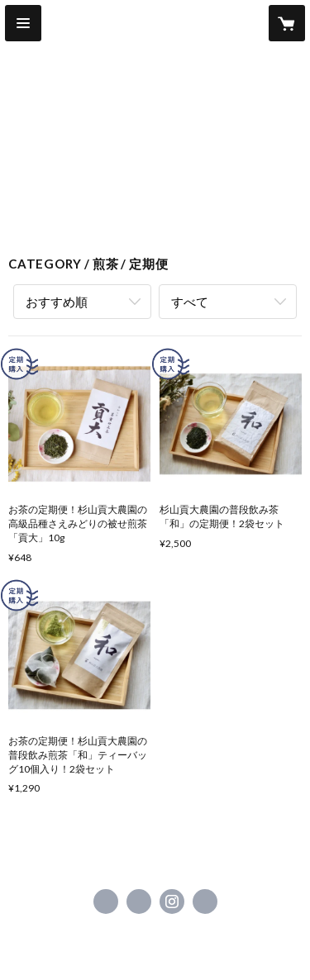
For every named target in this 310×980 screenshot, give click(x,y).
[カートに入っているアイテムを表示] (287, 23)
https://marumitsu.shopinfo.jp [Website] (205, 902)
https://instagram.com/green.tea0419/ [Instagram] (172, 902)
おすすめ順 (57, 302)
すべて (190, 302)
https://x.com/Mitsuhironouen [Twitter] (139, 902)
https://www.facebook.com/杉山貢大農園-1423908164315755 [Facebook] (106, 902)
